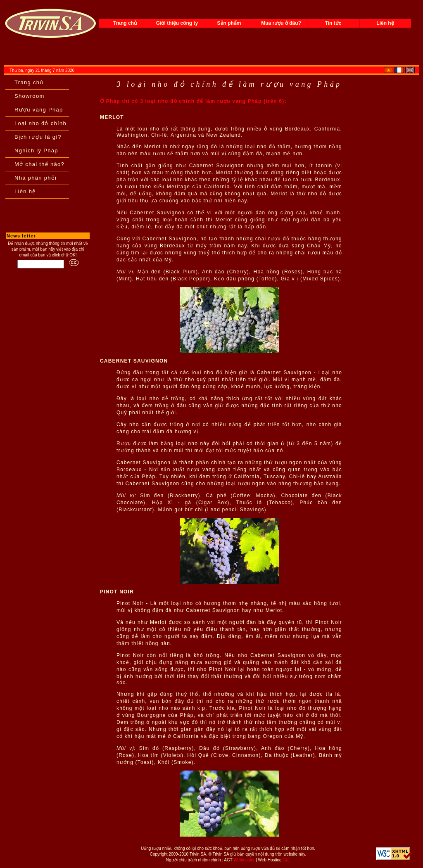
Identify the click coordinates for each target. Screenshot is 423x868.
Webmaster (244, 860)
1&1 (286, 860)
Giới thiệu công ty (177, 23)
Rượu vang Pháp (39, 110)
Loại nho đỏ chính (40, 123)
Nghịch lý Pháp (36, 151)
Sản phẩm (229, 23)
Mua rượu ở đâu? (281, 23)
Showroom (30, 96)
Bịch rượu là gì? (38, 137)
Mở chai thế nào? (39, 164)
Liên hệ (385, 23)
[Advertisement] (48, 293)
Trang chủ (125, 23)
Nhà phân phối (36, 178)
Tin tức (333, 23)
